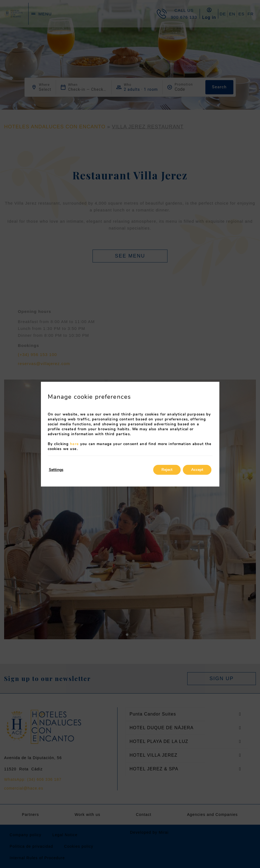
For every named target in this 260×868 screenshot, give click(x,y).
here (74, 444)
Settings (56, 470)
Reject (167, 470)
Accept (197, 470)
